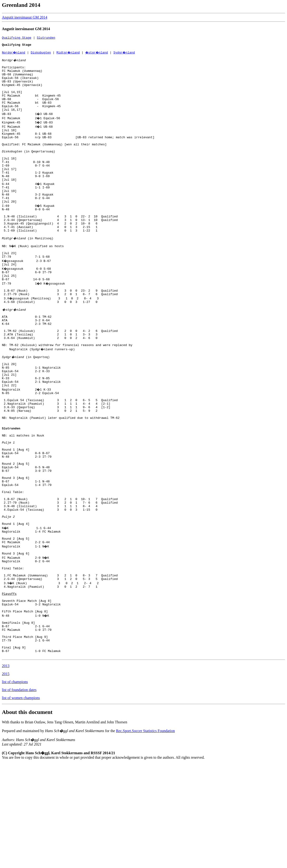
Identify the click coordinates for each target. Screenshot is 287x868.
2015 (6, 778)
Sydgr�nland (127, 55)
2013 (6, 770)
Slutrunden (46, 38)
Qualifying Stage (17, 38)
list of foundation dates (19, 794)
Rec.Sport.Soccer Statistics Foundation (145, 835)
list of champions (15, 786)
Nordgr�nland (14, 55)
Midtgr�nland (69, 55)
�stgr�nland (98, 55)
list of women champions (21, 802)
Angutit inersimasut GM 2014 (25, 17)
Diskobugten (41, 55)
